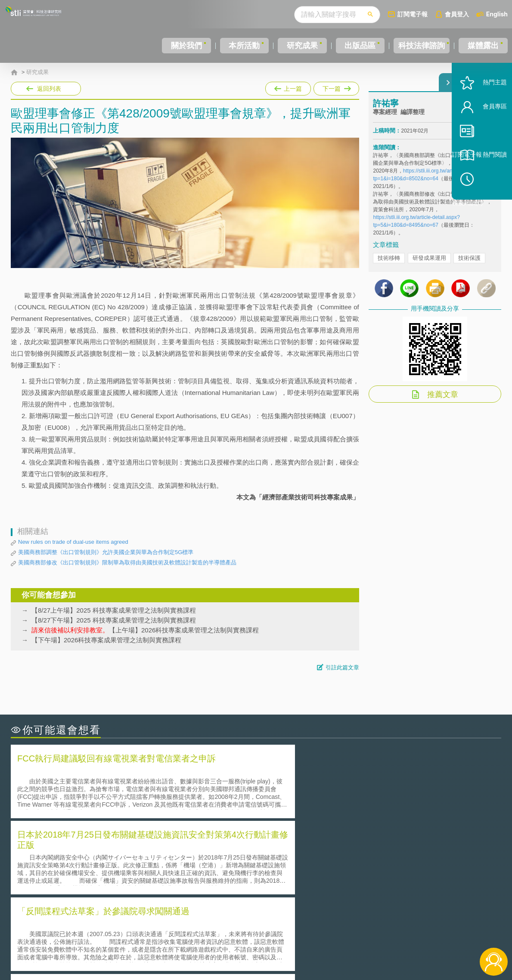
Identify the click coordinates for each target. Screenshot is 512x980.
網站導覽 (311, 945)
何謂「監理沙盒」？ (292, 850)
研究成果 (296, 46)
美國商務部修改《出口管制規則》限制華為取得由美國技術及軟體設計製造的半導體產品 (127, 562)
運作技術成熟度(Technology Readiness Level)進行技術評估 (102, 874)
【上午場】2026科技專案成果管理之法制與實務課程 (145, 630)
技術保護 (469, 266)
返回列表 (49, 89)
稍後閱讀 (487, 205)
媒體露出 (484, 46)
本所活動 (239, 46)
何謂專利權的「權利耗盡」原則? (310, 874)
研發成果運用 (429, 266)
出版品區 (354, 46)
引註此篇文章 (342, 667)
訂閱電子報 (413, 14)
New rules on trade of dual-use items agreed (73, 542)
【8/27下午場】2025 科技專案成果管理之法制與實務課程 (114, 620)
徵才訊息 (311, 933)
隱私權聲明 (261, 933)
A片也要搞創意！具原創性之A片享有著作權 (325, 862)
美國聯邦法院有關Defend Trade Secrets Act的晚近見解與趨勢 (106, 862)
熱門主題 (483, 109)
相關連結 (428, 933)
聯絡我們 (258, 945)
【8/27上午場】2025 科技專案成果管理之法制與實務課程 (114, 610)
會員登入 (457, 14)
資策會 (378, 933)
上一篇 (288, 89)
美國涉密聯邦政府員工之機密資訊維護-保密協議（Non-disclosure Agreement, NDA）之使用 (128, 886)
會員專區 (483, 133)
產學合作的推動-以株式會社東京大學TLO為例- (329, 886)
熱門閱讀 (483, 181)
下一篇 (336, 87)
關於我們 (182, 46)
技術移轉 (389, 266)
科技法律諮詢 (419, 46)
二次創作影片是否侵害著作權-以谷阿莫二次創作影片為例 (99, 850)
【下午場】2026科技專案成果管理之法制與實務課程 (106, 640)
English (497, 14)
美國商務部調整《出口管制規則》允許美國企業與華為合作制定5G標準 (106, 552)
